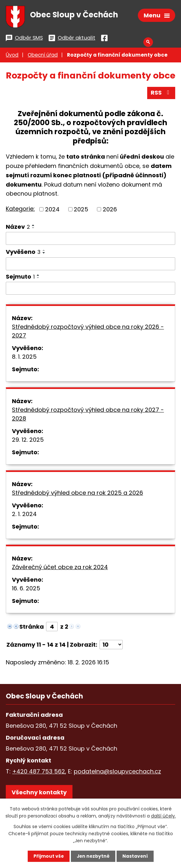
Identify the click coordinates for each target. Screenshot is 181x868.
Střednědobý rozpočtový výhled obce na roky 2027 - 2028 (88, 415)
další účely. (163, 816)
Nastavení (136, 856)
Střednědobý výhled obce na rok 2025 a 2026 (77, 494)
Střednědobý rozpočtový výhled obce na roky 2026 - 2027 (88, 332)
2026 (110, 210)
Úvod (12, 56)
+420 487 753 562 (39, 773)
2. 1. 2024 (24, 515)
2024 (52, 210)
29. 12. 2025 (28, 441)
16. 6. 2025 (26, 589)
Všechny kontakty (39, 793)
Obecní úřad (43, 56)
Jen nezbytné (93, 856)
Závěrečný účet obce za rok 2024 (60, 568)
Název (18, 228)
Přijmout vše (48, 856)
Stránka (32, 628)
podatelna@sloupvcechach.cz (117, 773)
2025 (81, 210)
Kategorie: (20, 210)
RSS (161, 94)
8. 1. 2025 (24, 358)
